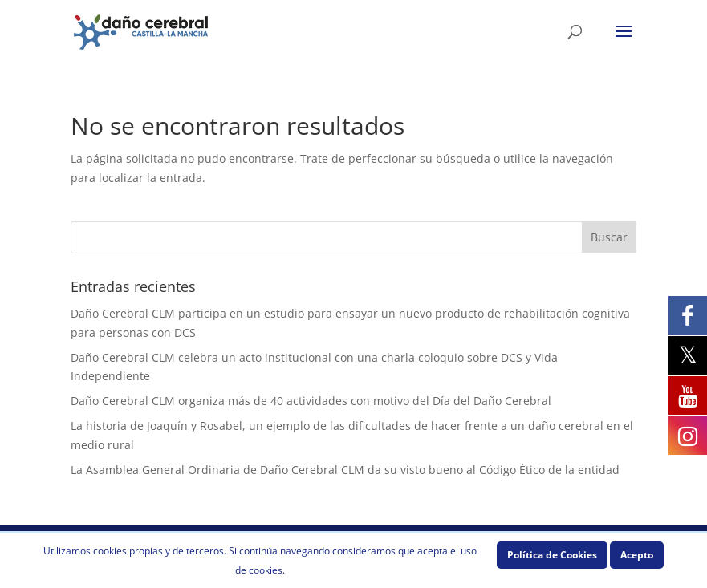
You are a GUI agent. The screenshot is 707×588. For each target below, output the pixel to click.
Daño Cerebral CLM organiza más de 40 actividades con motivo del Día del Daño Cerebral (311, 401)
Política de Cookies (552, 555)
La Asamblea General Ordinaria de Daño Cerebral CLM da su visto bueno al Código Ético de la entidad (345, 470)
